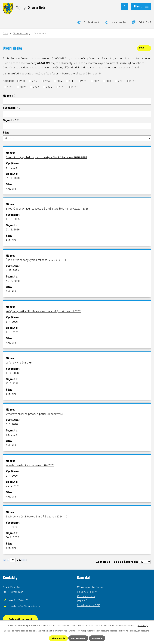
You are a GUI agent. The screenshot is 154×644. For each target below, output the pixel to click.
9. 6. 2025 (12, 527)
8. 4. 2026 (12, 322)
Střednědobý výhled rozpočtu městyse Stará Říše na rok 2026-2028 (46, 157)
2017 (96, 81)
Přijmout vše (58, 638)
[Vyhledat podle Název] (77, 101)
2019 (121, 81)
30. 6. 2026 (12, 537)
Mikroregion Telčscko (90, 587)
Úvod (6, 33)
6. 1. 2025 (11, 168)
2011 (23, 81)
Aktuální (11, 188)
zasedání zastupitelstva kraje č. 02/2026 (30, 465)
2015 (72, 81)
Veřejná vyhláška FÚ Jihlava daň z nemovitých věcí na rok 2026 (44, 311)
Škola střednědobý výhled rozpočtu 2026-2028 (37, 260)
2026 (75, 87)
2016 (84, 81)
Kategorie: (9, 81)
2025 (62, 87)
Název (8, 96)
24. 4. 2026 (13, 486)
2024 (49, 87)
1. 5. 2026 (11, 435)
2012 (35, 81)
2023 (36, 87)
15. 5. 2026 (12, 332)
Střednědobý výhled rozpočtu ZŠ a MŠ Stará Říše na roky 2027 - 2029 (47, 208)
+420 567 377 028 (19, 600)
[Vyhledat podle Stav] (77, 138)
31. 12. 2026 (13, 229)
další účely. (143, 625)
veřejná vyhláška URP (19, 362)
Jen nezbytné (78, 638)
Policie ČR (83, 601)
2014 (59, 81)
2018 (108, 81)
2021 (10, 87)
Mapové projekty (87, 592)
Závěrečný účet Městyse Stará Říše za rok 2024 (37, 516)
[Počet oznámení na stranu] (145, 562)
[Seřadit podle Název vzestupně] (15, 95)
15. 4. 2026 (12, 373)
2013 (47, 81)
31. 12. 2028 (13, 178)
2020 (133, 81)
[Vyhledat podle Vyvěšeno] (77, 114)
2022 (23, 87)
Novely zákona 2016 (89, 605)
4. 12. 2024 (12, 270)
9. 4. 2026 (12, 475)
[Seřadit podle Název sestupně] (15, 96)
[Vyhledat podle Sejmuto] (77, 126)
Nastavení (97, 638)
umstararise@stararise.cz (25, 606)
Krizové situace (86, 596)
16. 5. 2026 (12, 383)
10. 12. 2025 (13, 219)
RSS (144, 48)
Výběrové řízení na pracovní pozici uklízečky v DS (35, 414)
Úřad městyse (20, 33)
